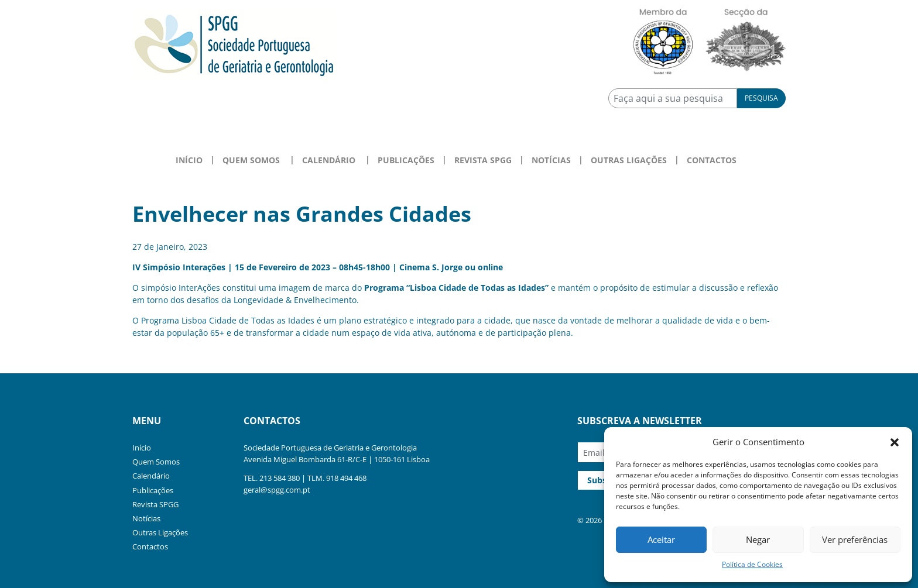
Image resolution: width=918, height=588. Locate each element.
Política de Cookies (752, 564)
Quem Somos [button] (251, 160)
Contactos (712, 160)
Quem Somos (156, 462)
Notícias (551, 160)
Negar (758, 539)
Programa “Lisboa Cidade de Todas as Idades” (456, 288)
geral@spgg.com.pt (277, 490)
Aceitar (661, 539)
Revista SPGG (483, 160)
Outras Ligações (629, 160)
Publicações (406, 160)
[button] (895, 442)
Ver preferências (855, 539)
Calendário (151, 476)
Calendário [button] (329, 160)
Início (189, 160)
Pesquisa (761, 98)
